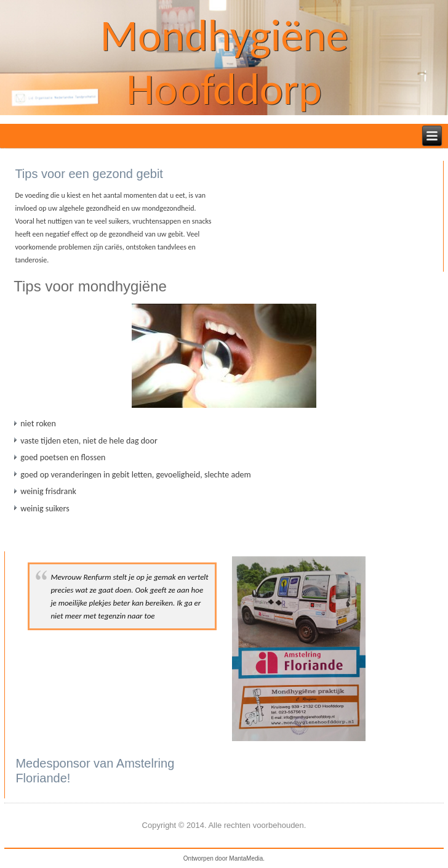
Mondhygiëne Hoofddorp (224, 62)
